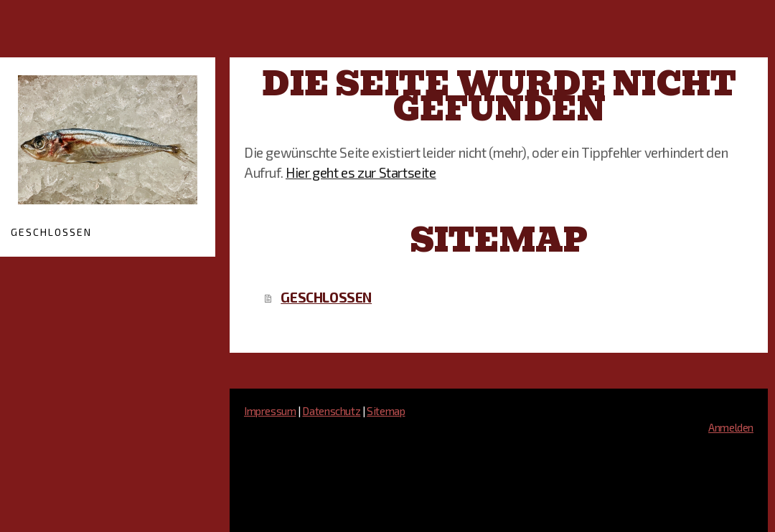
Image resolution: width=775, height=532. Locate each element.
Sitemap (386, 411)
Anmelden (731, 427)
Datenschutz (331, 411)
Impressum (270, 411)
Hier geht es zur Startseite (361, 172)
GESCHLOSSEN (51, 232)
